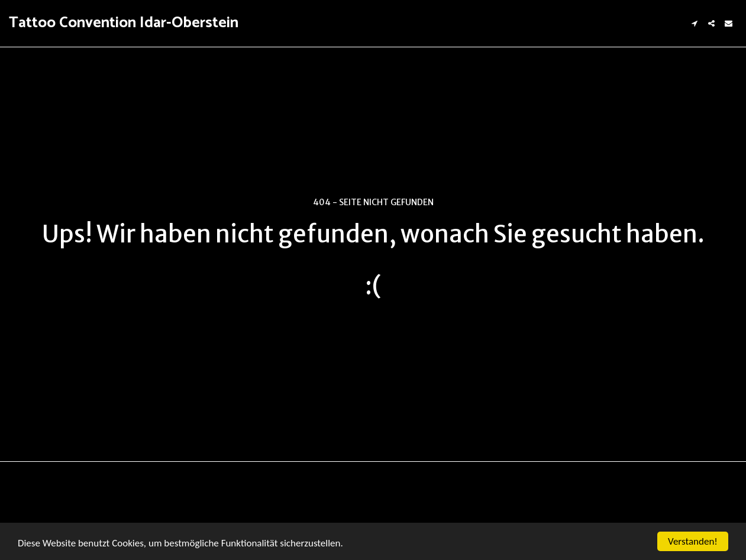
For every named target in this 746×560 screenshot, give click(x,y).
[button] (694, 23)
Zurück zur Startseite (373, 334)
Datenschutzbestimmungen (123, 521)
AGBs (46, 521)
